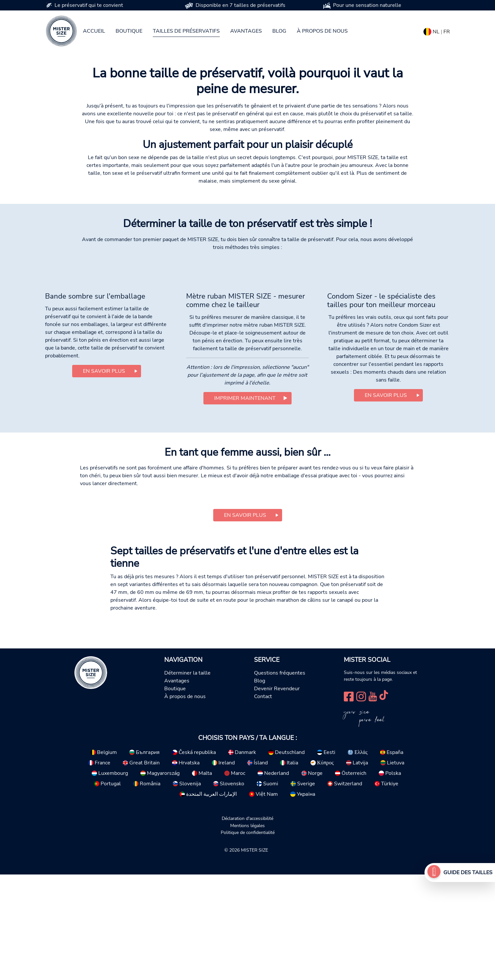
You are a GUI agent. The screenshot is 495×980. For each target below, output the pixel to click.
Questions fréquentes (280, 778)
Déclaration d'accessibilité (248, 924)
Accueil (94, 31)
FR (447, 32)
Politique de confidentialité (248, 938)
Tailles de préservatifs (186, 31)
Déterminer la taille (187, 778)
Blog (279, 31)
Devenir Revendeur (277, 794)
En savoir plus (104, 477)
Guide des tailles (468, 873)
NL (436, 32)
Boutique (129, 31)
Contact (263, 802)
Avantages (246, 31)
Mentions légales (248, 931)
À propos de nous (322, 31)
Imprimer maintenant (245, 503)
